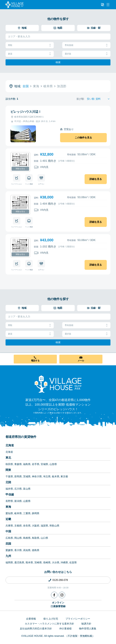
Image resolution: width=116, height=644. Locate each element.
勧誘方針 (86, 624)
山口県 (44, 538)
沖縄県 (64, 563)
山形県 (53, 464)
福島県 (27, 464)
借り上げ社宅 (51, 619)
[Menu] (108, 5)
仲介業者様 (65, 629)
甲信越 (10, 495)
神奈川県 (37, 476)
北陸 (8, 482)
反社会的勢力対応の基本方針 (36, 629)
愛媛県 (9, 550)
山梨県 (27, 501)
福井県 (9, 489)
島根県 (27, 538)
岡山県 (18, 538)
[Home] (58, 384)
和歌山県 (54, 526)
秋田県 (9, 464)
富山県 (27, 489)
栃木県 (56, 476)
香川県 (18, 550)
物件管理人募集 (88, 629)
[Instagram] (62, 595)
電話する (35, 361)
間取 (30, 45)
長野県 (9, 501)
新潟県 (18, 501)
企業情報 (31, 619)
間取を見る (20, 169)
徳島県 (36, 550)
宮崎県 (38, 563)
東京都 (64, 476)
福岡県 (9, 563)
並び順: (80, 99)
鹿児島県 (19, 563)
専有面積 (86, 45)
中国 (8, 531)
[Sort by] (99, 99)
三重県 (27, 513)
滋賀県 (44, 526)
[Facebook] (54, 595)
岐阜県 (18, 513)
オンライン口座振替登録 (58, 604)
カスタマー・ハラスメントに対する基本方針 (49, 624)
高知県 (27, 550)
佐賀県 (73, 563)
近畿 (8, 519)
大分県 (56, 563)
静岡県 (36, 513)
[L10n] (102, 5)
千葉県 (9, 476)
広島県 (9, 538)
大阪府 (36, 526)
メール (81, 361)
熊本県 (29, 563)
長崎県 (47, 563)
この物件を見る (83, 138)
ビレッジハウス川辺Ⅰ (26, 112)
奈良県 (27, 526)
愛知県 (9, 513)
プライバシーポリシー (78, 619)
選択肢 (86, 54)
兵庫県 (9, 526)
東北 (8, 458)
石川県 (18, 489)
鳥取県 (36, 538)
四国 (8, 544)
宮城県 (44, 464)
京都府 (18, 526)
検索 (58, 62)
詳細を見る (96, 179)
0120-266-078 (60, 580)
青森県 (18, 464)
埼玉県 (47, 476)
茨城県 (27, 476)
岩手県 (36, 464)
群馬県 (18, 476)
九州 (8, 556)
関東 (8, 470)
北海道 (10, 445)
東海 (8, 507)
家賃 (30, 54)
